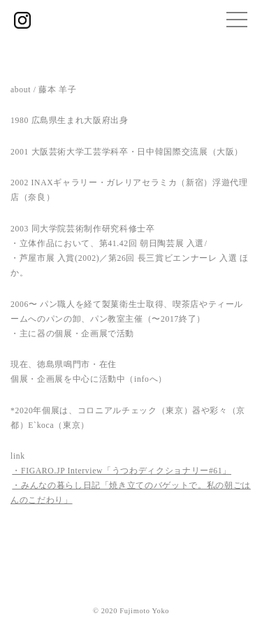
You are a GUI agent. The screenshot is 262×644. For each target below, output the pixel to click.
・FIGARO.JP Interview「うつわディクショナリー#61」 (122, 471)
